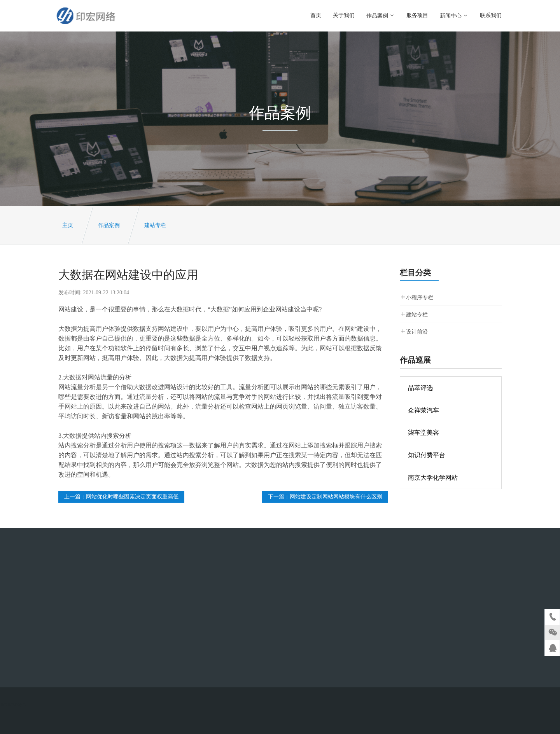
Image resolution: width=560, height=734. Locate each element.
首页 (316, 15)
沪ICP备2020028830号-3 (92, 705)
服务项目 (417, 15)
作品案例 (381, 16)
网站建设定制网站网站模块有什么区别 (336, 497)
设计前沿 (414, 331)
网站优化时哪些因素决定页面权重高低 (132, 497)
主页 (68, 225)
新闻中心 (454, 16)
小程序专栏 (416, 297)
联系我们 (491, 15)
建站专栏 (155, 225)
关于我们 (344, 15)
